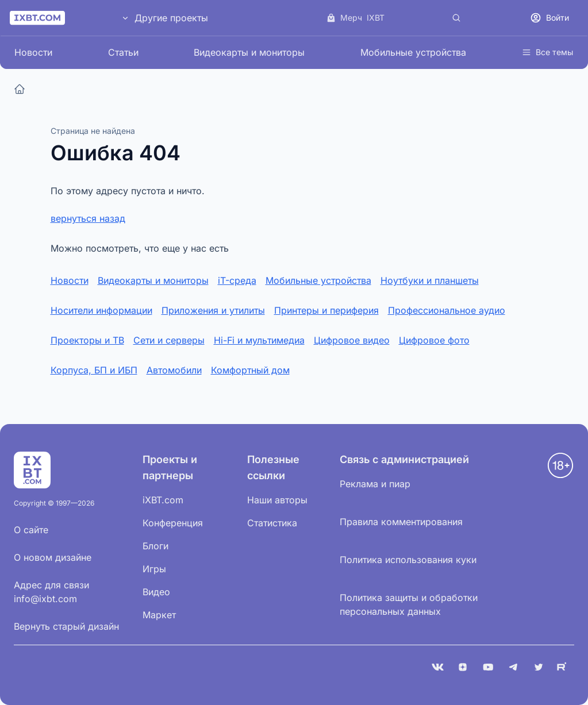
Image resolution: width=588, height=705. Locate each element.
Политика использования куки (408, 560)
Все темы (547, 52)
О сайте (31, 530)
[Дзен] (463, 667)
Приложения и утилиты (213, 310)
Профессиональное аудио (447, 310)
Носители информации (101, 310)
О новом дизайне (53, 557)
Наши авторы (277, 500)
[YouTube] (488, 667)
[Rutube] (564, 667)
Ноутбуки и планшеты (430, 280)
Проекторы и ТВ (87, 340)
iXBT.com (163, 500)
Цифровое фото (434, 340)
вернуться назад (88, 218)
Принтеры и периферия (326, 310)
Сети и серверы (169, 340)
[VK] (437, 667)
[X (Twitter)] (539, 667)
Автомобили (174, 370)
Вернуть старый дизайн (66, 626)
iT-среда (237, 280)
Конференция (173, 523)
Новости (33, 52)
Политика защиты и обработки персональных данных (409, 604)
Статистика (272, 523)
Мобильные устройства (413, 52)
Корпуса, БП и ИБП (94, 370)
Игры (154, 569)
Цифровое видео (352, 340)
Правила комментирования (401, 522)
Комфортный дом (250, 370)
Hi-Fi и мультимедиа (259, 340)
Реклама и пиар (375, 484)
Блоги (155, 546)
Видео (156, 592)
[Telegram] (513, 667)
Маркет (159, 615)
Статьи (123, 52)
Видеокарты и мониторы (249, 52)
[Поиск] (456, 18)
